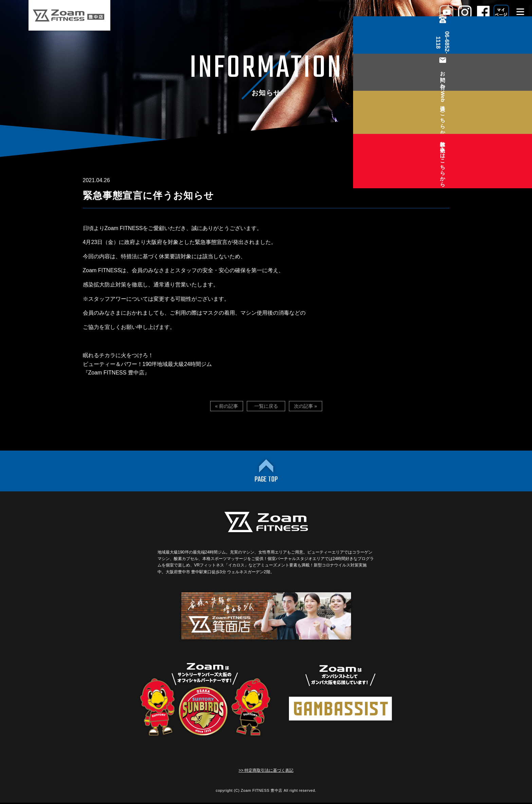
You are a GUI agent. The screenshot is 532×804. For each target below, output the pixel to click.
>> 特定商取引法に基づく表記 (266, 772)
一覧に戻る (266, 406)
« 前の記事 (228, 406)
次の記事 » (305, 406)
